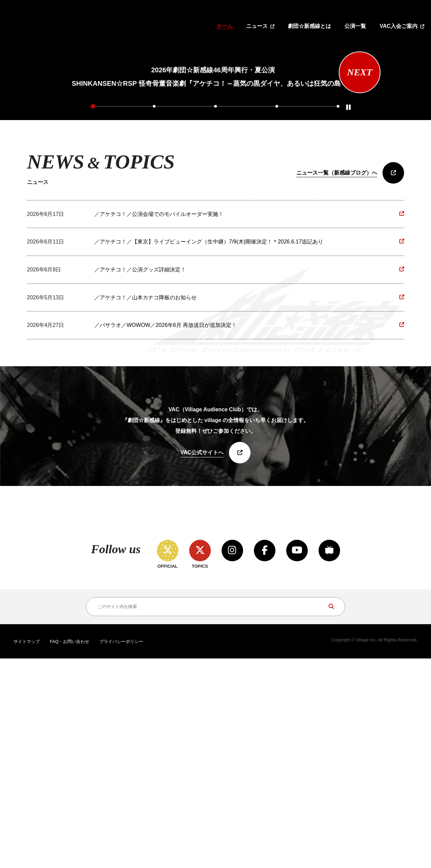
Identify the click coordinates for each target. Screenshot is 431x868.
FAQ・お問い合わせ (70, 851)
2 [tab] (155, 258)
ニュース (257, 26)
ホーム (225, 26)
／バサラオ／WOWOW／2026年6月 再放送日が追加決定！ (165, 478)
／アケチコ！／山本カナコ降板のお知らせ (145, 450)
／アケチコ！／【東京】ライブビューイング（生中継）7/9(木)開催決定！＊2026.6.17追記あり (209, 394)
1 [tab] (94, 258)
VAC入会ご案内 (399, 26)
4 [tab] (276, 258)
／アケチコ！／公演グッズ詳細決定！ (140, 422)
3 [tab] (215, 258)
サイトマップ (27, 851)
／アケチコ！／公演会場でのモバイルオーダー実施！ (159, 366)
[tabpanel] (213, 148)
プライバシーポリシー (121, 851)
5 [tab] (337, 258)
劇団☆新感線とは (309, 26)
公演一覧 (355, 26)
